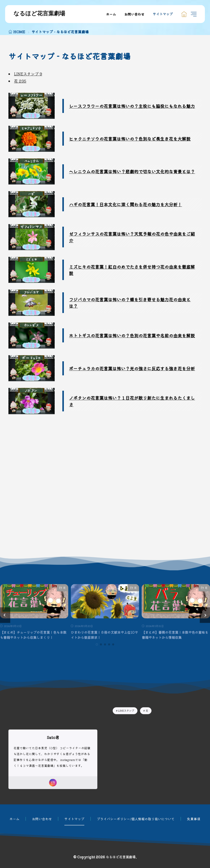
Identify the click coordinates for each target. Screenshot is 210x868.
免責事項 (194, 819)
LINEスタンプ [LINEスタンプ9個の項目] (126, 710)
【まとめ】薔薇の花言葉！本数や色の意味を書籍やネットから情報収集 (175, 635)
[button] (5, 615)
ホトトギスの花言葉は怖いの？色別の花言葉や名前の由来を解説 (132, 335)
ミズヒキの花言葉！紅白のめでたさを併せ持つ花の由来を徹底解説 (132, 270)
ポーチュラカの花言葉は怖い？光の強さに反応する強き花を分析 (132, 368)
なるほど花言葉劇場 (39, 14)
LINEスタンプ (28, 74)
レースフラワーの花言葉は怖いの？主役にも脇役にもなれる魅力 (132, 106)
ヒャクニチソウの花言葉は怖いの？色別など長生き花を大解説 (130, 139)
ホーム (111, 14)
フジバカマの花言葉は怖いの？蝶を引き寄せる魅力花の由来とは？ (130, 303)
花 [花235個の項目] (147, 710)
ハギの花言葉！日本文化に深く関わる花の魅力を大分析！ (125, 204)
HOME (19, 32)
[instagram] (53, 783)
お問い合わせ (134, 14)
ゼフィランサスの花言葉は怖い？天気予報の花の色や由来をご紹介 (132, 237)
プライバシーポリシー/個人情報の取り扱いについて (136, 819)
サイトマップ (163, 14)
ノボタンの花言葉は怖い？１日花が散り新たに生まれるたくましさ (132, 401)
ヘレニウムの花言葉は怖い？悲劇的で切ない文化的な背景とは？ (132, 171)
